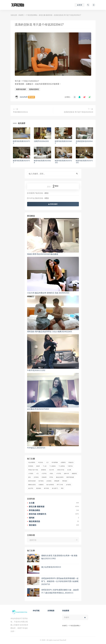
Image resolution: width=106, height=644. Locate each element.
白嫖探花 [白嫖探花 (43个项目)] (41, 485)
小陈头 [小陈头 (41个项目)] (51, 473)
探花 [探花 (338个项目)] (29, 477)
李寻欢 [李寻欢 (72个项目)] (51, 477)
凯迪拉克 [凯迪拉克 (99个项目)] (71, 462)
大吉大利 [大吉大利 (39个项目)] (51, 470)
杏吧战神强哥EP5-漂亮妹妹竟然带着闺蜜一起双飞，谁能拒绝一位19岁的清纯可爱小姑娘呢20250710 (60, 581)
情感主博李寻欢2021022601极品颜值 (43, 254)
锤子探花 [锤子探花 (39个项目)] (46, 488)
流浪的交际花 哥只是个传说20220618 (78, 112)
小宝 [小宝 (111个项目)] (37, 473)
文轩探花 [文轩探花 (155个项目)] (36, 477)
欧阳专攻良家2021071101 (84, 162)
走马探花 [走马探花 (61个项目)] (68, 485)
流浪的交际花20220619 (84, 142)
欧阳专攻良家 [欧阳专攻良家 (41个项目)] (32, 481)
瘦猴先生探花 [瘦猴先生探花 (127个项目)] (32, 485)
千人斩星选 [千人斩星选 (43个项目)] (62, 466)
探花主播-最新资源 (46, 15)
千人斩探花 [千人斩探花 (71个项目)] (53, 466)
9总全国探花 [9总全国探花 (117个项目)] (32, 462)
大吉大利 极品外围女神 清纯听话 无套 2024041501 (48, 293)
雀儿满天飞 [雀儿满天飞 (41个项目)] (55, 488)
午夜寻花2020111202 (36, 370)
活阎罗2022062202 (41, 141)
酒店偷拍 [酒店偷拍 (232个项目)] (39, 488)
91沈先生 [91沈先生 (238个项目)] (41, 462)
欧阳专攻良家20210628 (42, 162)
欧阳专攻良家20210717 (21, 162)
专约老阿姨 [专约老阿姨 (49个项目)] (55, 462)
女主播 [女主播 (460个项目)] (69, 470)
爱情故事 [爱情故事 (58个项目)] (57, 481)
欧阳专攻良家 (21, 89)
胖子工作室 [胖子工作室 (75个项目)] (60, 485)
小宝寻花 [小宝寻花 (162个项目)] (44, 473)
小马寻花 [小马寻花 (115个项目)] (59, 473)
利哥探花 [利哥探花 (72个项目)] (31, 466)
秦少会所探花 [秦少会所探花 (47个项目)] (50, 485)
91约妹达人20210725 (36, 448)
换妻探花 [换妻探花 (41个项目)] (74, 473)
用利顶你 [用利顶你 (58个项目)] (65, 481)
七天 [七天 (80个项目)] (47, 462)
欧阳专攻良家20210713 (21, 142)
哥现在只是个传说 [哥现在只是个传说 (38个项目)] (33, 470)
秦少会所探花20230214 (51, 567)
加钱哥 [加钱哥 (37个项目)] (38, 466)
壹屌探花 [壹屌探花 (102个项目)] (44, 470)
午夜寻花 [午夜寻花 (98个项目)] (70, 466)
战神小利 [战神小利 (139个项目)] (66, 473)
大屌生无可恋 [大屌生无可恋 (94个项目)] (61, 470)
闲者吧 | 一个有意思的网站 (28, 15)
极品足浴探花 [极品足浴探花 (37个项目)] (60, 477)
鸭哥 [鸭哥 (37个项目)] (62, 488)
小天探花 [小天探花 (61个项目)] (31, 473)
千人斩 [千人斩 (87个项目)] (45, 466)
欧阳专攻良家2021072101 (63, 162)
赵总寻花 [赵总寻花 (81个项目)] (31, 488)
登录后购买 (53, 204)
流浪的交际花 (34, 89)
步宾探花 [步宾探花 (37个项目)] (49, 481)
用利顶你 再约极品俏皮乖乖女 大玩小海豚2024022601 (50, 331)
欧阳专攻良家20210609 (63, 142)
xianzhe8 (24, 97)
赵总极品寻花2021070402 (38, 409)
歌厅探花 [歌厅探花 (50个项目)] (41, 481)
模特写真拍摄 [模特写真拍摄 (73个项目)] (70, 477)
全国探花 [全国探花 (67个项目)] (63, 462)
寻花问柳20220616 (20, 112)
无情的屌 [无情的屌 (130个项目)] (44, 477)
